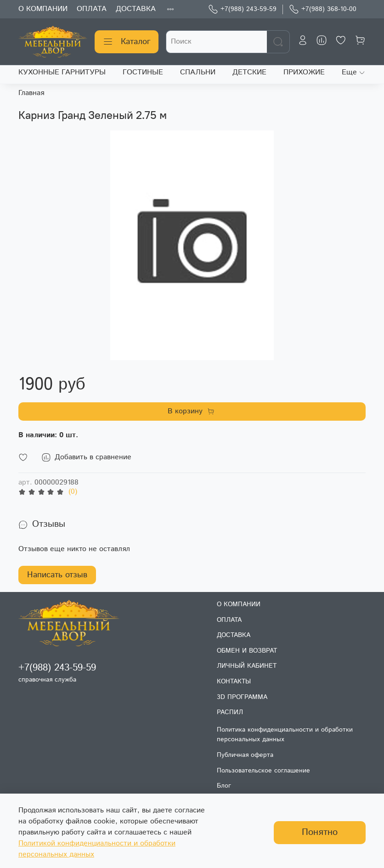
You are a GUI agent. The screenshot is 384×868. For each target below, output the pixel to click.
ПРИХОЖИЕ (304, 72)
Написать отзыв (57, 575)
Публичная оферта (245, 755)
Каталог (127, 42)
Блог (224, 786)
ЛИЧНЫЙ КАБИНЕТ (247, 666)
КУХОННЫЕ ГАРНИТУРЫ (62, 72)
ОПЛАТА (92, 9)
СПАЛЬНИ (198, 72)
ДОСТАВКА (136, 9)
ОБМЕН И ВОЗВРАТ (247, 651)
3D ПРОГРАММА (242, 697)
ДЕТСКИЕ (249, 72)
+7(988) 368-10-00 (323, 9)
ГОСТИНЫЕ (143, 72)
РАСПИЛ (230, 712)
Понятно (320, 832)
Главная (31, 93)
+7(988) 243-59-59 (242, 9)
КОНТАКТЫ (234, 682)
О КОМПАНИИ (43, 9)
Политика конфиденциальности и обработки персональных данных (285, 735)
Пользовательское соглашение (263, 771)
